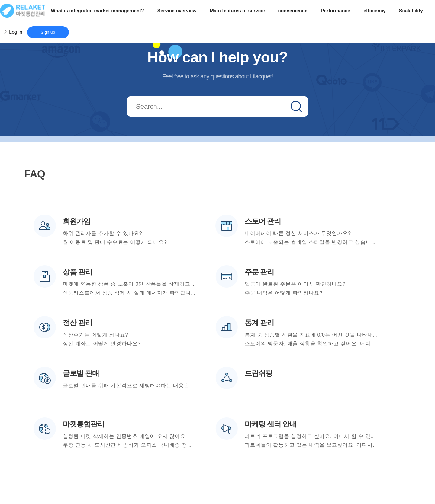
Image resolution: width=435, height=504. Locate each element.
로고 (23, 11)
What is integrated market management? (97, 11)
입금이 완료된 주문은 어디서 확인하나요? (295, 284)
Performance (335, 11)
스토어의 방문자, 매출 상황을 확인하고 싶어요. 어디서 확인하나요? (326, 343)
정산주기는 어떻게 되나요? (96, 335)
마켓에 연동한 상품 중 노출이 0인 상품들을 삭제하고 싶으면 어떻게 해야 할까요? (161, 284)
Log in (16, 32)
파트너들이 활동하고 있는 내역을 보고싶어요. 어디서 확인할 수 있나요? (332, 445)
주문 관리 (259, 272)
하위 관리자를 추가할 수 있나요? (103, 233)
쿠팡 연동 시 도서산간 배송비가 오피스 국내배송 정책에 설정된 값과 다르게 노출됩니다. (169, 445)
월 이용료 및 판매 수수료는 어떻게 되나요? (115, 242)
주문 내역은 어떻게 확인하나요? (284, 293)
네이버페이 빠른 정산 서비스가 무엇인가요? (298, 233)
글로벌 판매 (81, 373)
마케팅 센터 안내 (271, 424)
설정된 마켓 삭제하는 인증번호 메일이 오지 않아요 (124, 436)
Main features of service (237, 11)
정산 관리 (77, 322)
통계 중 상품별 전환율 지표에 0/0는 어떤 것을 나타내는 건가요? (322, 335)
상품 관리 (77, 272)
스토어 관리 (263, 221)
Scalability (411, 11)
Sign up (48, 32)
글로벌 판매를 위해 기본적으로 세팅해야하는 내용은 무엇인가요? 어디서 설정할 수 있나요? (173, 385)
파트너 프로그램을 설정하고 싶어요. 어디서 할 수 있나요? (314, 436)
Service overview (177, 11)
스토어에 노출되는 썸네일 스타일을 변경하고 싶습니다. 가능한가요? (327, 242)
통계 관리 (259, 322)
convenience (293, 11)
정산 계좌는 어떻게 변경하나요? (102, 343)
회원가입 (77, 221)
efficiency (375, 11)
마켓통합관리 (84, 424)
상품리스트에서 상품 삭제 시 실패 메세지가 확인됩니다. (130, 293)
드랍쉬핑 (258, 373)
